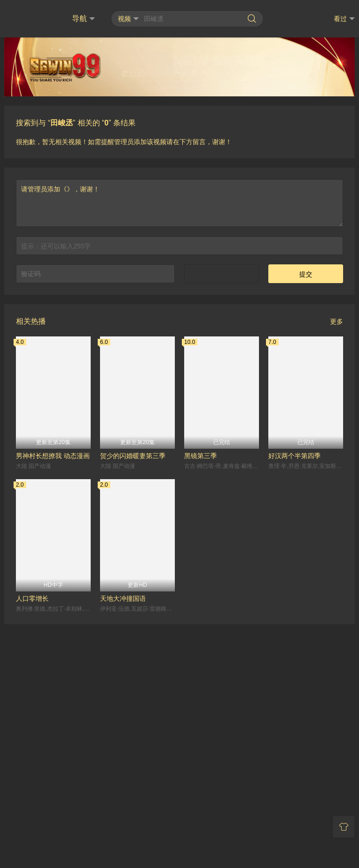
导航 (83, 19)
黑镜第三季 (201, 633)
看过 (344, 19)
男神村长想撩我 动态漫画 (53, 633)
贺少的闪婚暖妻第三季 (133, 633)
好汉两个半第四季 (294, 633)
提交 (306, 451)
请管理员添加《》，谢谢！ (179, 380)
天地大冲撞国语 (123, 775)
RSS (180, 830)
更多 (337, 498)
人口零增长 (32, 775)
